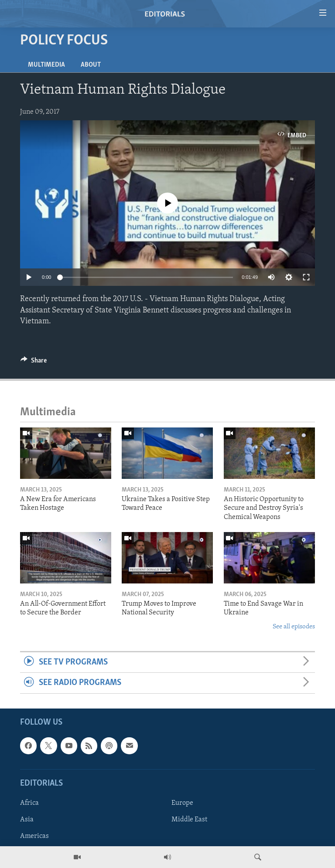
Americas (34, 836)
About (91, 65)
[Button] (34, 363)
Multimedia (46, 65)
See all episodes (294, 627)
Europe (182, 803)
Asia (27, 820)
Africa (29, 803)
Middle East (189, 820)
